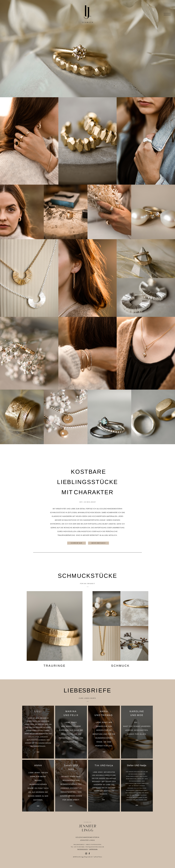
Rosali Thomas (99, 857)
